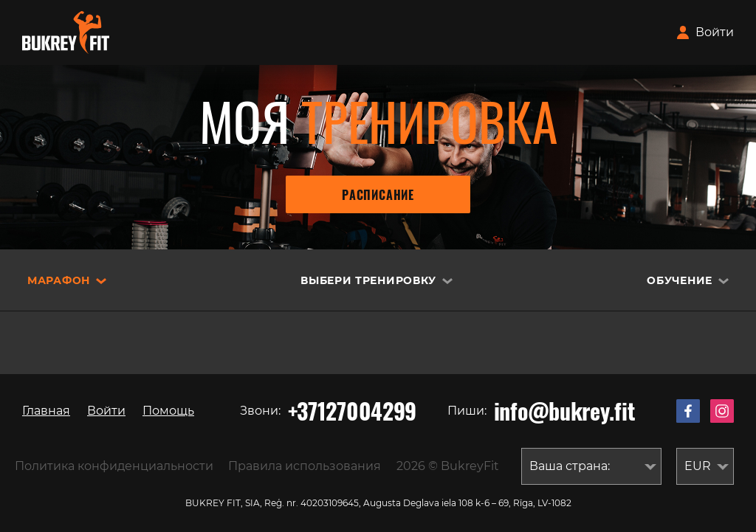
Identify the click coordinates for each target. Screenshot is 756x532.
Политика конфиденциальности (114, 466)
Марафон (59, 280)
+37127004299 (352, 411)
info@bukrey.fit (565, 411)
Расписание (378, 195)
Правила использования (305, 466)
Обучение (680, 280)
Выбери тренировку (368, 280)
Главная (46, 411)
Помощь (168, 411)
